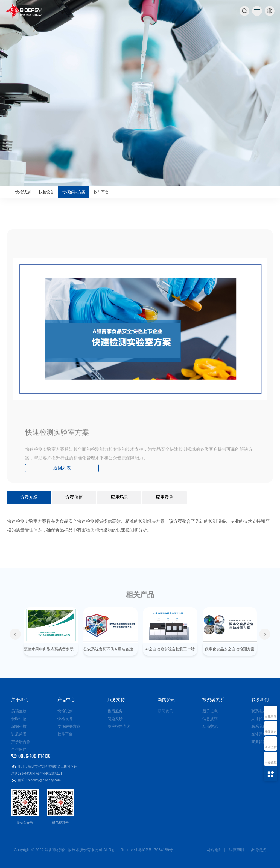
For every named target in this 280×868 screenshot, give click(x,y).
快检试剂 (23, 192)
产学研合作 (21, 742)
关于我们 (20, 700)
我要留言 (271, 732)
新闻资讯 (167, 700)
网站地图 (214, 850)
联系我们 (260, 700)
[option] (140, 93)
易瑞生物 (19, 711)
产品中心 (66, 700)
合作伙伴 (19, 749)
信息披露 (210, 719)
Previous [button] (15, 634)
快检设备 (46, 192)
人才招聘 (259, 719)
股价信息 (210, 711)
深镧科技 (19, 726)
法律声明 (236, 850)
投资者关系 (213, 700)
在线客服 (271, 717)
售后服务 (115, 711)
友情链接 (258, 850)
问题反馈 (115, 719)
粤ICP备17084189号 (156, 850)
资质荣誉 (19, 734)
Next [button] (265, 634)
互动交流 (210, 726)
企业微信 (271, 747)
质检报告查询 (119, 726)
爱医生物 (19, 719)
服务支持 (116, 700)
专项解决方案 (74, 192)
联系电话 (259, 711)
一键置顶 (271, 763)
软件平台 (101, 192)
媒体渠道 (259, 734)
